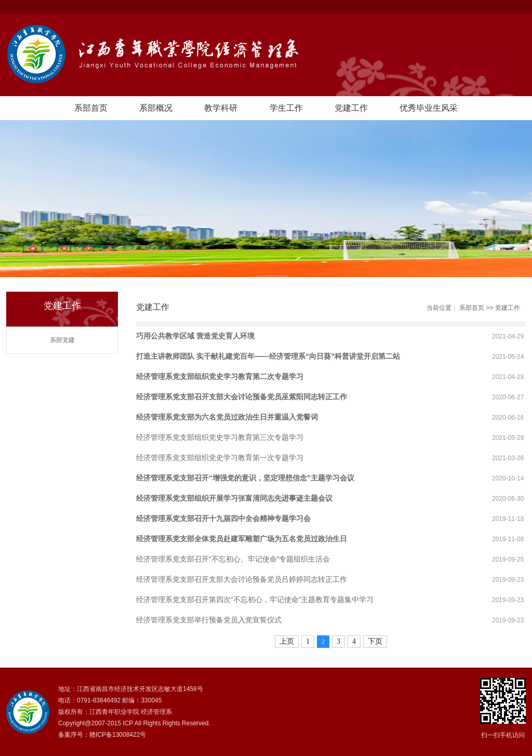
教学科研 (221, 108)
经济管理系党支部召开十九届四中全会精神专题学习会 (223, 518)
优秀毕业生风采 (429, 108)
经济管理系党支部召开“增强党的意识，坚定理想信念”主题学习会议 (245, 478)
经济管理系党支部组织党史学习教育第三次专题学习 (220, 437)
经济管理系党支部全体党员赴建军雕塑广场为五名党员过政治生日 (242, 539)
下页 (375, 641)
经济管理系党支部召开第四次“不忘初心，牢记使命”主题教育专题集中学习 (255, 599)
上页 (287, 641)
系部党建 (62, 340)
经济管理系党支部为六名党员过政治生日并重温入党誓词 (227, 417)
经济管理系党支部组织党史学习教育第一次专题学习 (220, 458)
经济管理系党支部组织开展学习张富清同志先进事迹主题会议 (234, 498)
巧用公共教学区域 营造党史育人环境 (195, 336)
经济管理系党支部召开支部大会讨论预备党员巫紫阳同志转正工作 (242, 397)
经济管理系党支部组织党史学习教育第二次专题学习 (220, 376)
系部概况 (156, 108)
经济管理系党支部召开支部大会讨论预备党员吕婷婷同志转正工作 (242, 579)
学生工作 (286, 108)
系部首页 (91, 108)
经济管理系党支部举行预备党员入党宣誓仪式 (209, 620)
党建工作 (351, 108)
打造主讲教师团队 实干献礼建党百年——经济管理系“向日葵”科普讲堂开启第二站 (268, 356)
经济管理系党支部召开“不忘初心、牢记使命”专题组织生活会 (233, 559)
